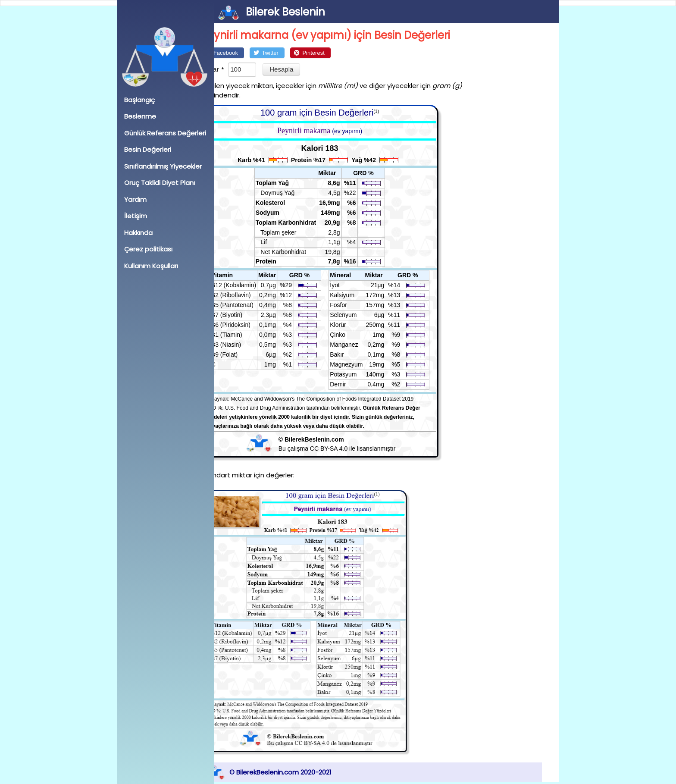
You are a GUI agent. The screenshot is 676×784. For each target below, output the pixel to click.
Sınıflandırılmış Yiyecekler (163, 166)
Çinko (355, 335)
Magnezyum (363, 364)
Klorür (355, 325)
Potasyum (360, 374)
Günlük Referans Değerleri (165, 133)
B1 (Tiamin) (244, 335)
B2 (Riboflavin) (248, 295)
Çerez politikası (148, 249)
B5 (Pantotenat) (249, 305)
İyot (352, 285)
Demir (355, 384)
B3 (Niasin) (243, 345)
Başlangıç (139, 100)
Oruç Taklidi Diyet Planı (160, 183)
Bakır (354, 354)
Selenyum (360, 315)
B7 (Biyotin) (244, 315)
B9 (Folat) (241, 354)
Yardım (135, 199)
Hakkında (138, 233)
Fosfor (356, 305)
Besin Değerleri (148, 149)
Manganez (361, 345)
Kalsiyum (359, 295)
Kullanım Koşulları (151, 266)
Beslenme (140, 116)
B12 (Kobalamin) (250, 285)
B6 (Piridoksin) (248, 325)
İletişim (136, 216)
